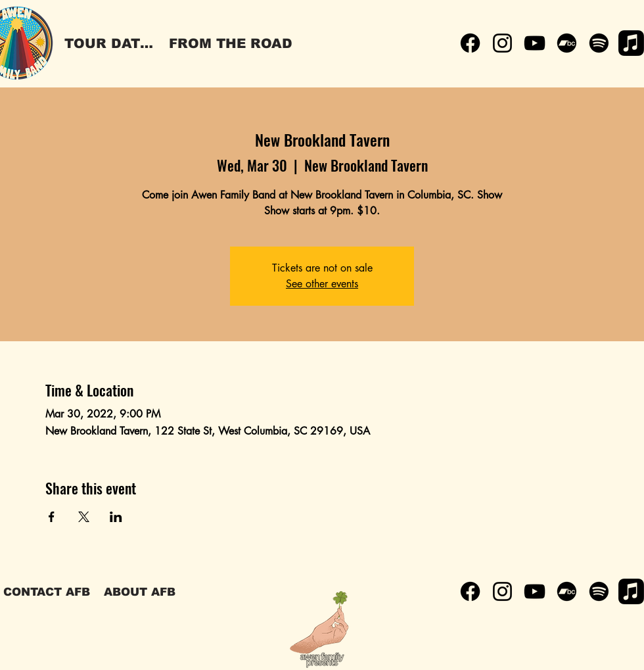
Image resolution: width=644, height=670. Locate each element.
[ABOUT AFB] (139, 592)
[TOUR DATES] (111, 43)
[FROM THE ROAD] (231, 43)
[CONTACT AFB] (47, 592)
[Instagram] (502, 43)
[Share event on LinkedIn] (116, 517)
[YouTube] (535, 43)
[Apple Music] (631, 43)
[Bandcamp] (567, 43)
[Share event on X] (84, 517)
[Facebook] (470, 43)
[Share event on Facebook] (52, 517)
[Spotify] (599, 43)
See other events (322, 284)
